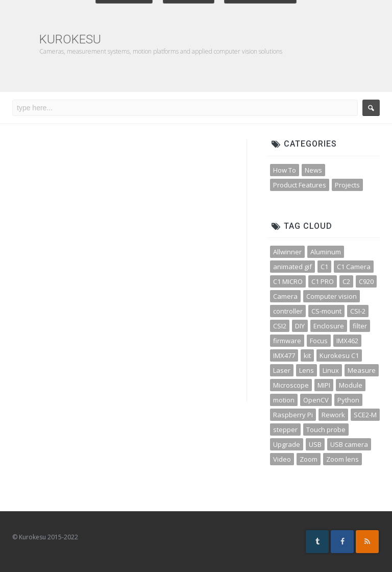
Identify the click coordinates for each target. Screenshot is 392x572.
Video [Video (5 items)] (282, 459)
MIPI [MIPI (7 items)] (324, 385)
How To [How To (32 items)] (285, 170)
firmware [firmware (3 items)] (287, 341)
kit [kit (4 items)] (307, 355)
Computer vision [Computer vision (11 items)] (332, 296)
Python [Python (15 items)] (348, 400)
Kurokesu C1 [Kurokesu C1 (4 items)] (339, 355)
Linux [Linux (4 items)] (331, 370)
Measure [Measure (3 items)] (362, 370)
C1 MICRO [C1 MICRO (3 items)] (288, 281)
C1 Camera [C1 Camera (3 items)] (354, 267)
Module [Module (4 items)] (351, 385)
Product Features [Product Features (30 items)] (300, 185)
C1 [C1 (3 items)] (324, 267)
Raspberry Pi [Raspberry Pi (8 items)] (293, 415)
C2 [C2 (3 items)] (346, 281)
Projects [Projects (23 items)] (347, 185)
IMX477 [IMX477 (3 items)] (284, 355)
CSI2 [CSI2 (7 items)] (280, 326)
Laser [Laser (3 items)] (282, 370)
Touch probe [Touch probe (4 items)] (326, 430)
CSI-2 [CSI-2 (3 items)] (358, 311)
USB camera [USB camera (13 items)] (349, 444)
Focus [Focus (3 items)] (319, 341)
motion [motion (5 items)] (284, 400)
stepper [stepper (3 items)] (285, 430)
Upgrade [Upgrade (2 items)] (287, 444)
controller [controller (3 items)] (288, 311)
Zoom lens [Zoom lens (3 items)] (342, 459)
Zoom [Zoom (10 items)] (309, 459)
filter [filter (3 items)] (360, 326)
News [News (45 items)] (313, 170)
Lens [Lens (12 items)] (307, 370)
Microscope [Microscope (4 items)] (291, 385)
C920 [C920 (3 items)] (366, 281)
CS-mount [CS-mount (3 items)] (326, 311)
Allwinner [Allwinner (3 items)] (287, 252)
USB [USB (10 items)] (315, 444)
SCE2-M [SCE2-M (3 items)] (365, 415)
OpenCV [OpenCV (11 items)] (316, 400)
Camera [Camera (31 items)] (285, 296)
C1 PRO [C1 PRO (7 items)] (323, 281)
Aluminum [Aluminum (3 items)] (326, 252)
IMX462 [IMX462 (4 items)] (347, 341)
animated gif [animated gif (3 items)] (292, 267)
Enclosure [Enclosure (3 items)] (329, 326)
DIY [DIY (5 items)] (300, 326)
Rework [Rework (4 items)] (333, 415)
